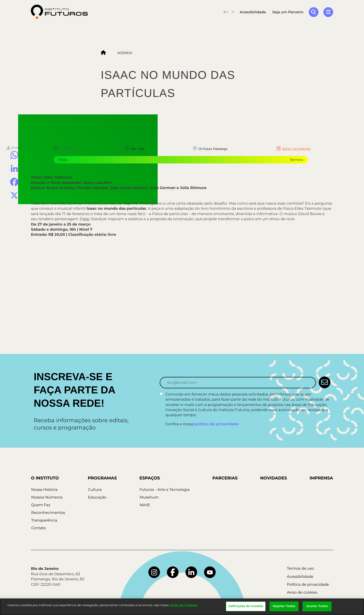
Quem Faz (40, 505)
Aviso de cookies (302, 593)
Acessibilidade (253, 12)
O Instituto (45, 478)
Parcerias (225, 478)
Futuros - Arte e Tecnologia (164, 490)
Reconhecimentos (48, 513)
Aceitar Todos (317, 606)
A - (234, 12)
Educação (97, 497)
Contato (38, 528)
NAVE (145, 505)
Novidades (273, 478)
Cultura (94, 490)
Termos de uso (301, 569)
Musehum (149, 497)
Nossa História (44, 490)
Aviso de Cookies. (184, 605)
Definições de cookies (246, 606)
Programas (102, 478)
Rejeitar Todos (284, 606)
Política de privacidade (308, 585)
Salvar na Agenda (296, 149)
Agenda (125, 53)
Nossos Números (47, 497)
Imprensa (321, 478)
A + (226, 12)
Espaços (150, 478)
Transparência (44, 520)
